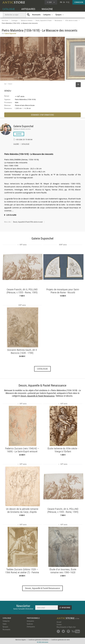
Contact (59, 624)
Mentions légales (21, 640)
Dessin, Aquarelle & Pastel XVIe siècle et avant (28, 222)
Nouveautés (36, 15)
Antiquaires (30, 621)
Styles (5, 624)
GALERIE (16, 144)
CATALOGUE (9, 9)
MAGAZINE (47, 9)
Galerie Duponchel (23, 126)
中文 (68, 2)
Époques (5, 627)
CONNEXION (79, 2)
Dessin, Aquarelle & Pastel (44, 20)
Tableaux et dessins (27, 20)
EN (64, 2)
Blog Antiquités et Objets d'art (66, 627)
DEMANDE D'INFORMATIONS (42, 115)
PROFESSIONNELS (33, 618)
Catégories (6, 621)
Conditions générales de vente (60, 640)
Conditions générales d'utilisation (38, 640)
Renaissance (58, 20)
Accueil (59, 622)
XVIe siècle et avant (71, 20)
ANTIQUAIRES (28, 9)
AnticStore (5, 20)
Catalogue (14, 20)
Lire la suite (11, 215)
